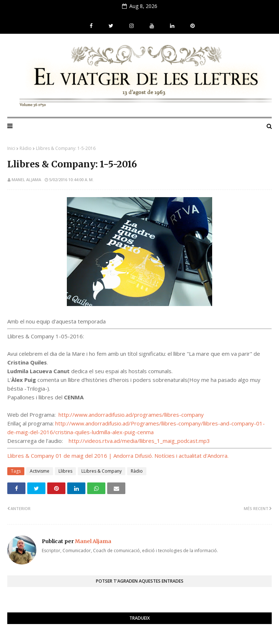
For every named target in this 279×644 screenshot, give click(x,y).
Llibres (65, 471)
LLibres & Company (102, 471)
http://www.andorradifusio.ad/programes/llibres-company (131, 415)
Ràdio (26, 148)
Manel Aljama (26, 180)
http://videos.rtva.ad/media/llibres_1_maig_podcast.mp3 (139, 441)
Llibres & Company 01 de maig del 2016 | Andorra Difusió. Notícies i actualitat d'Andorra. (118, 456)
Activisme (40, 471)
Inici (11, 148)
